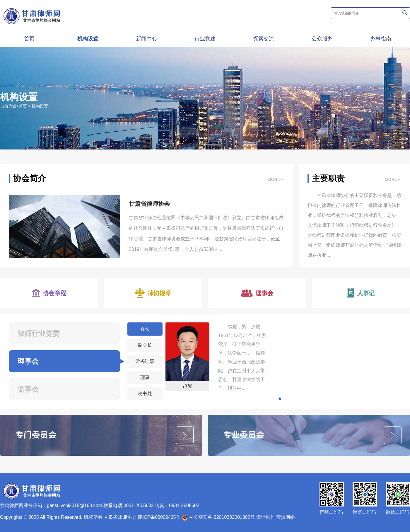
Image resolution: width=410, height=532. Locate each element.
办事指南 (381, 39)
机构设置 (88, 39)
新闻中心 (146, 39)
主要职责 (328, 178)
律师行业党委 (39, 333)
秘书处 (145, 394)
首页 (29, 39)
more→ (276, 179)
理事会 (28, 361)
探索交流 (264, 39)
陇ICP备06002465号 (159, 517)
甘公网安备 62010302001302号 (218, 517)
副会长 (145, 345)
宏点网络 (286, 517)
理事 (145, 377)
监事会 (28, 389)
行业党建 (205, 39)
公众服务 (322, 39)
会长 (145, 329)
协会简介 (30, 178)
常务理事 (145, 361)
